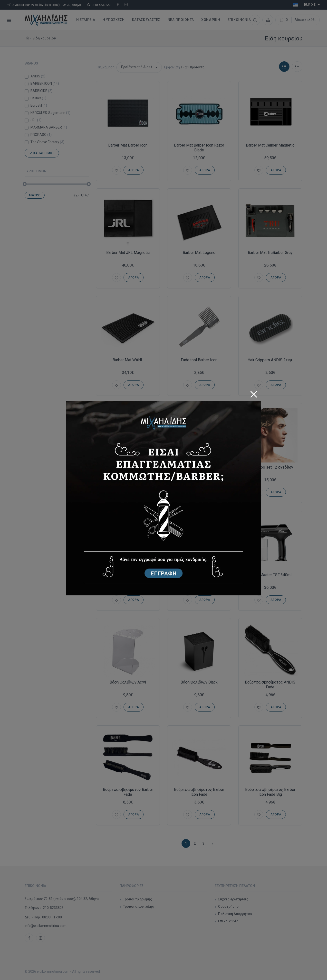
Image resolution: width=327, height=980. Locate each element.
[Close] (254, 393)
